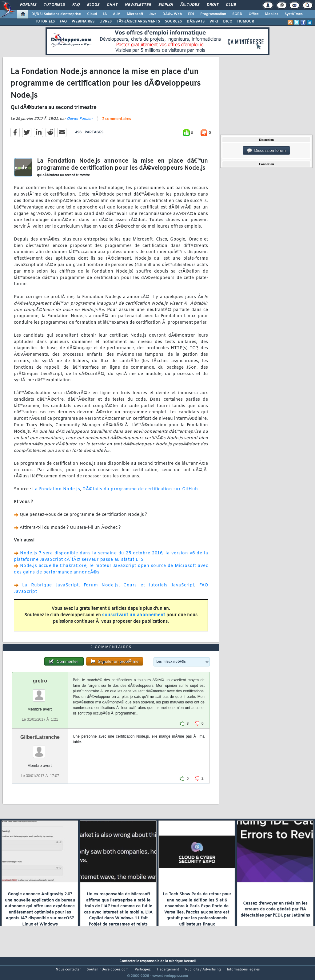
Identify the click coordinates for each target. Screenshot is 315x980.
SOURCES (173, 22)
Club (231, 5)
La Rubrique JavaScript (50, 589)
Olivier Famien (80, 123)
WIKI (214, 22)
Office (254, 14)
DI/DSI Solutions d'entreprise (56, 14)
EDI (191, 14)
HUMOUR (246, 22)
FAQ (76, 5)
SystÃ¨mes (294, 14)
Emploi (166, 5)
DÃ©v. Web (172, 14)
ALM (117, 14)
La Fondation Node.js (56, 493)
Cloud (92, 14)
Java (153, 14)
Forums (28, 5)
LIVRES (106, 22)
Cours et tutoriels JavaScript (159, 589)
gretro (40, 692)
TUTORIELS (45, 22)
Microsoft (135, 14)
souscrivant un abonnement (134, 619)
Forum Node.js (101, 589)
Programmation (213, 14)
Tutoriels (54, 5)
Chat (112, 5)
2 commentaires (117, 123)
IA (105, 14)
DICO (228, 22)
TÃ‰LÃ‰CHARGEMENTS (138, 22)
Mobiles (272, 14)
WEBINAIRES (83, 22)
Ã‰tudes (190, 5)
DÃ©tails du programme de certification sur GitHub (140, 493)
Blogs (93, 5)
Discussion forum (266, 151)
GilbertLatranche (40, 749)
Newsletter (138, 5)
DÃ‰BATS (196, 22)
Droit (213, 5)
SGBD (237, 14)
